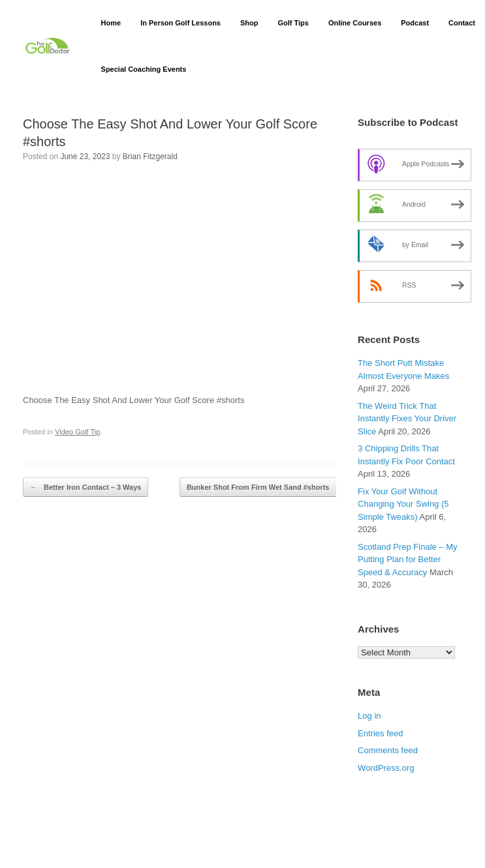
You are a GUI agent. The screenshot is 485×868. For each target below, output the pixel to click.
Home (111, 23)
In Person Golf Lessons (180, 23)
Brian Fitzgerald (150, 157)
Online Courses (355, 23)
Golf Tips (293, 23)
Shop (249, 23)
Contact (462, 23)
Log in (369, 716)
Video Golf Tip (77, 432)
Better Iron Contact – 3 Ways (86, 487)
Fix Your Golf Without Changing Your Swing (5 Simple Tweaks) (403, 504)
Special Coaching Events (144, 69)
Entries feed (380, 733)
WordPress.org (386, 768)
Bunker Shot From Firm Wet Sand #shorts (265, 487)
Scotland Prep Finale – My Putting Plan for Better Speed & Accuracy (407, 560)
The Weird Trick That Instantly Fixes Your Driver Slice (407, 419)
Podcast (415, 23)
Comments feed (388, 750)
